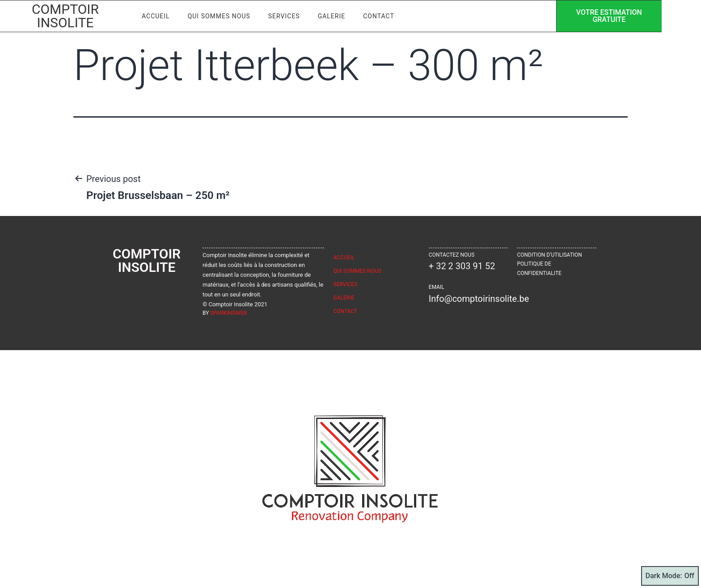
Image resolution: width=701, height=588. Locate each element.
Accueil (163, 14)
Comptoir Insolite (69, 14)
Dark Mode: (670, 576)
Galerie (339, 14)
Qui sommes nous (227, 14)
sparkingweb (228, 313)
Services (292, 14)
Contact (387, 14)
